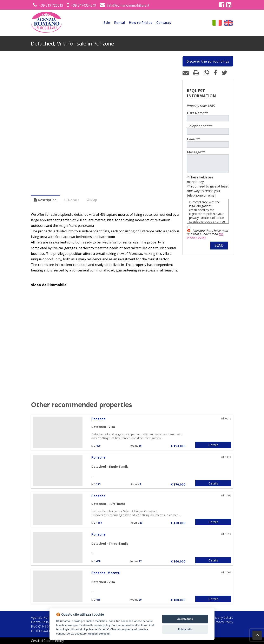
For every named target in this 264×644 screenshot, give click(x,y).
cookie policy (102, 625)
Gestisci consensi (99, 634)
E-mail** (194, 139)
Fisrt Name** (198, 113)
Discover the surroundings (208, 61)
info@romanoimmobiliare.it (125, 5)
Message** (196, 152)
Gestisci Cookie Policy (47, 641)
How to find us (141, 23)
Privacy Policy (223, 622)
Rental (120, 23)
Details (213, 445)
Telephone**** (200, 126)
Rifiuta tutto (185, 629)
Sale (107, 23)
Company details (221, 617)
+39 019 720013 (48, 5)
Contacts (164, 23)
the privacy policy (205, 239)
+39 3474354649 (81, 5)
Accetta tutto (185, 619)
